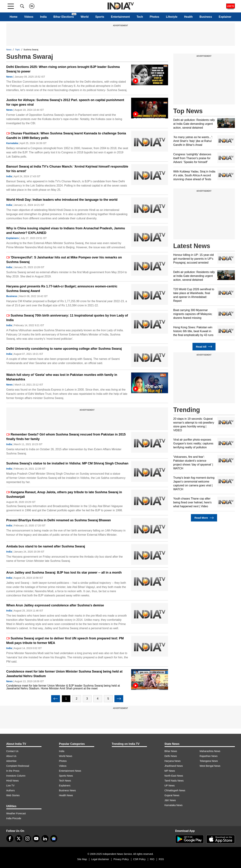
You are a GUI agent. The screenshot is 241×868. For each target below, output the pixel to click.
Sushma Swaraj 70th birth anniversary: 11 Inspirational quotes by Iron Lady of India (67, 318)
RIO (152, 859)
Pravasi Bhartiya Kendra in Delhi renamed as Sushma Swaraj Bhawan (59, 520)
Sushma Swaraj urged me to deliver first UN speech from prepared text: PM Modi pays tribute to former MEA (65, 641)
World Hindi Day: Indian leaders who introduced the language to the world (62, 200)
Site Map (82, 859)
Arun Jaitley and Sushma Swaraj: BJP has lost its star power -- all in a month (64, 573)
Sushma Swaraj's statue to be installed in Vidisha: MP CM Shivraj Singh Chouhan (67, 463)
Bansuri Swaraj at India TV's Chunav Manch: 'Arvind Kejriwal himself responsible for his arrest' (67, 169)
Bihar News (171, 751)
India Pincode (14, 818)
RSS (161, 859)
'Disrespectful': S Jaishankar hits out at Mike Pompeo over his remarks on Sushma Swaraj (64, 260)
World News (66, 756)
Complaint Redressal (18, 766)
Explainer (225, 17)
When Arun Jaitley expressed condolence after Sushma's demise (55, 605)
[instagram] (27, 839)
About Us (11, 756)
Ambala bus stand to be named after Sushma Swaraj (46, 546)
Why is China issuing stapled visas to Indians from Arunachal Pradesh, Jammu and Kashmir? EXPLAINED (66, 231)
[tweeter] (19, 839)
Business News (68, 790)
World (85, 17)
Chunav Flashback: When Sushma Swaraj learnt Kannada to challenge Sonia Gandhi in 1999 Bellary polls (66, 136)
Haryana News (173, 761)
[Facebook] (10, 839)
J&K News (170, 800)
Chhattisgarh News (175, 790)
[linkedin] (45, 839)
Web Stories (13, 795)
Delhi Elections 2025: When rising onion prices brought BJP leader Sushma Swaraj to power (63, 69)
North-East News (174, 776)
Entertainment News (70, 771)
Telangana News (209, 761)
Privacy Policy (121, 859)
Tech (140, 17)
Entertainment (120, 17)
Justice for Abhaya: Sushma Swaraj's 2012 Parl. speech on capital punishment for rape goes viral (65, 102)
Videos (29, 17)
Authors (11, 790)
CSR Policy (139, 859)
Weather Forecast (16, 813)
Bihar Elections (64, 17)
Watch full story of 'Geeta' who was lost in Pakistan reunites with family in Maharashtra (62, 377)
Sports (100, 17)
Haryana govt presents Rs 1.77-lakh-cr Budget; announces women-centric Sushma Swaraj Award (62, 289)
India (43, 17)
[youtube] (36, 839)
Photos (155, 17)
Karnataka (12, 143)
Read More (204, 518)
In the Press (13, 771)
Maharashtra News (210, 751)
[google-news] (54, 839)
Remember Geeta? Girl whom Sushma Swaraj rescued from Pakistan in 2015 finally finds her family (66, 437)
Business (206, 17)
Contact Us (12, 751)
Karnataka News (174, 805)
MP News (170, 771)
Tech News (65, 781)
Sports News (66, 776)
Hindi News (13, 781)
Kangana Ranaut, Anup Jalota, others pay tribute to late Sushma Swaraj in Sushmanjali (64, 494)
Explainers (13, 238)
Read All (204, 347)
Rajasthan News (209, 756)
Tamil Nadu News (174, 781)
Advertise (11, 761)
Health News (66, 795)
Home (14, 17)
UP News (170, 786)
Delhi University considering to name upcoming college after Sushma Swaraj (64, 349)
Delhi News (171, 756)
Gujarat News (172, 795)
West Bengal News (210, 766)
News (9, 50)
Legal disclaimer (100, 859)
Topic (18, 50)
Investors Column (16, 776)
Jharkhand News (174, 766)
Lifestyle (172, 17)
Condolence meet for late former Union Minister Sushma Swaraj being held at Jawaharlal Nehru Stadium (64, 674)
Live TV (10, 786)
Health (188, 17)
